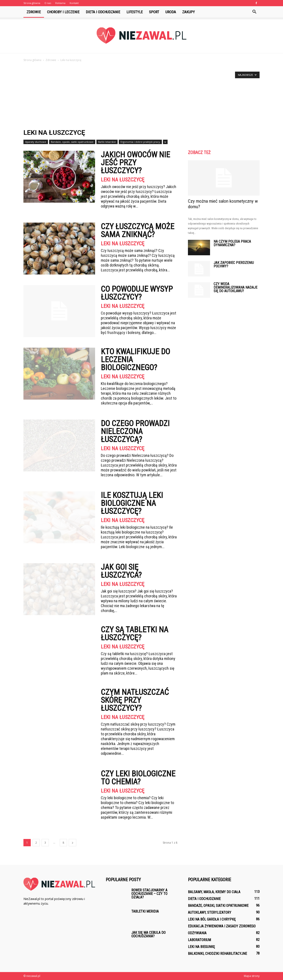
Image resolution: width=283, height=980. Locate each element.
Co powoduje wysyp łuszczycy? (137, 293)
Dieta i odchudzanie (103, 12)
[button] (254, 12)
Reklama (60, 3)
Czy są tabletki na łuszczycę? (135, 634)
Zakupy (188, 12)
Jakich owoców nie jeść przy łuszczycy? (135, 163)
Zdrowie (34, 12)
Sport (154, 12)
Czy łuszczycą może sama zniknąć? (138, 231)
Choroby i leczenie (63, 12)
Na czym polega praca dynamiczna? (232, 243)
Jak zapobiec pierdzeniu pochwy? (234, 264)
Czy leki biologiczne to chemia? (138, 778)
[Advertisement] (141, 96)
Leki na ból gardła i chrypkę (212, 919)
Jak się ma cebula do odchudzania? (148, 934)
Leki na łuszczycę (123, 180)
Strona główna (32, 3)
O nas (48, 3)
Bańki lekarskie (107, 142)
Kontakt (74, 3)
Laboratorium (199, 940)
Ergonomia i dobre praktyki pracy (140, 142)
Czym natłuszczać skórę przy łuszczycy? (135, 700)
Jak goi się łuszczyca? (121, 571)
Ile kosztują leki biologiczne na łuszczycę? (132, 503)
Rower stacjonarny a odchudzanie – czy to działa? (149, 894)
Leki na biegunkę (201, 947)
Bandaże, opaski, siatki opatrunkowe (72, 142)
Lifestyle (135, 12)
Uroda (171, 12)
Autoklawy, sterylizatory (210, 912)
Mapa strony (252, 976)
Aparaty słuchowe (36, 142)
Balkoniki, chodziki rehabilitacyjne (217, 954)
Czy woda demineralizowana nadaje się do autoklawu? (235, 287)
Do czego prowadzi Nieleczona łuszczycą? (135, 431)
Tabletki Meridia (145, 911)
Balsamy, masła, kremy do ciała (214, 892)
